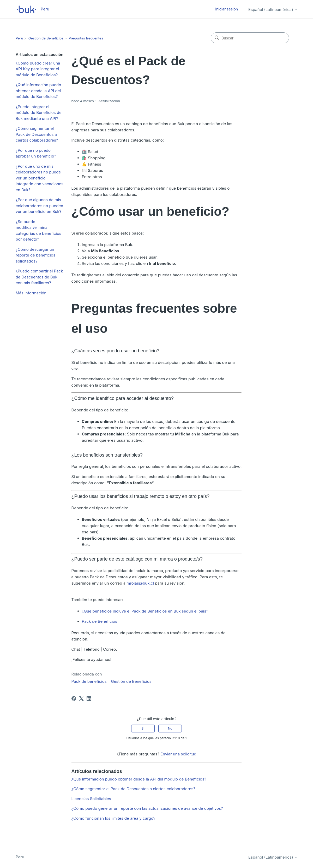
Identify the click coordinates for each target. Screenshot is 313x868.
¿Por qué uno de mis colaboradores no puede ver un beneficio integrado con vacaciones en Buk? (40, 178)
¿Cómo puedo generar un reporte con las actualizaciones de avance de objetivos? (147, 808)
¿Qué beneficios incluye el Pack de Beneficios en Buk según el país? (145, 611)
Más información (31, 293)
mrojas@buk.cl (140, 583)
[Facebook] (74, 698)
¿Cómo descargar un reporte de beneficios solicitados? (35, 255)
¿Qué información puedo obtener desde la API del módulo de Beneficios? (38, 91)
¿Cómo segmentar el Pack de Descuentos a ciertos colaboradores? (37, 134)
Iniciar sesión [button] (227, 9)
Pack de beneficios (89, 681)
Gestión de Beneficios (46, 38)
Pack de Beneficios (100, 621)
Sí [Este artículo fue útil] (143, 728)
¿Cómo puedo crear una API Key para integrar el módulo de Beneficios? (38, 69)
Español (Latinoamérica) (273, 10)
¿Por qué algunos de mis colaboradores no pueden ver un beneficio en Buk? (39, 206)
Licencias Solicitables (91, 799)
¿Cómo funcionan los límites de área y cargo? (113, 818)
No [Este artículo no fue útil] (170, 728)
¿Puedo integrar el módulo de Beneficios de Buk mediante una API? (39, 113)
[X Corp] (81, 698)
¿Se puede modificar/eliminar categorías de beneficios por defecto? (38, 231)
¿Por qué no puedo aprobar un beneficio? (36, 153)
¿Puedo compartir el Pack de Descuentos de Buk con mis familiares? (39, 277)
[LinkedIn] (89, 698)
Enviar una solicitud (178, 754)
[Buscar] (250, 38)
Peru (19, 38)
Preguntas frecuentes (86, 38)
